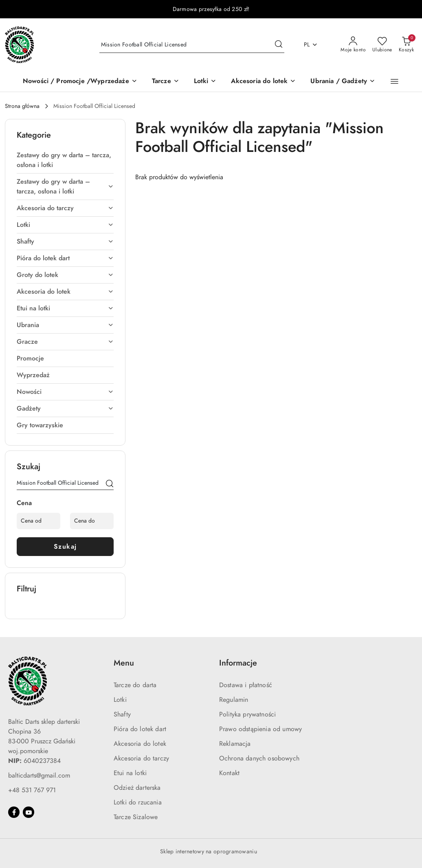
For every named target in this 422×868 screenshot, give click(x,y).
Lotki (120, 700)
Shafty (122, 714)
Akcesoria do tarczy (141, 758)
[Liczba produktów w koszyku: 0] (406, 45)
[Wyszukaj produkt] (192, 45)
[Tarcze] (166, 82)
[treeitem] (65, 160)
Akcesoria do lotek (140, 744)
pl (311, 45)
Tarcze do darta (135, 685)
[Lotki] (205, 82)
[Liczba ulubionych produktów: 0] (382, 45)
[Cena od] (38, 521)
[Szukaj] (110, 484)
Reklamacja (235, 744)
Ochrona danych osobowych (259, 758)
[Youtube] (29, 812)
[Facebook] (14, 812)
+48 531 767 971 (32, 790)
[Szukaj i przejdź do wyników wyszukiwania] (279, 45)
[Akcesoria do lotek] (263, 82)
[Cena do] (92, 521)
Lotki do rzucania (138, 802)
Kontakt (229, 773)
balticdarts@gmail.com (39, 776)
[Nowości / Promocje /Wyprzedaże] (80, 82)
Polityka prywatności (247, 714)
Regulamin (234, 700)
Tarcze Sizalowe (136, 817)
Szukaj (65, 547)
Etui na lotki (130, 773)
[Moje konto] (353, 45)
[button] (395, 81)
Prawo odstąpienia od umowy (260, 729)
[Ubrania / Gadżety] (343, 82)
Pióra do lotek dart (140, 729)
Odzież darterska (137, 788)
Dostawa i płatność (246, 685)
